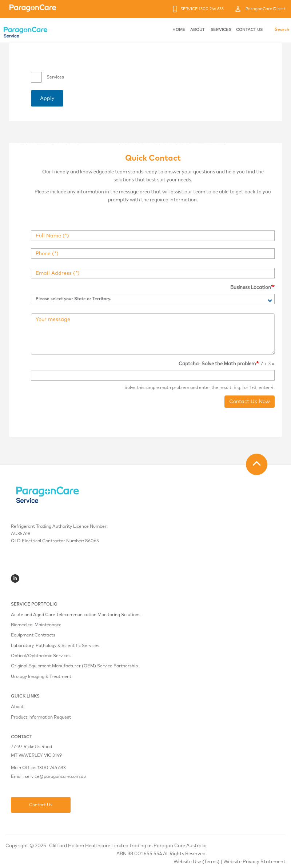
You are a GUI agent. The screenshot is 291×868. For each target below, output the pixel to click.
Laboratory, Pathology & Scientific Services (55, 646)
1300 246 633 (52, 768)
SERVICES (221, 30)
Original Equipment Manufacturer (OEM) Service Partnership (74, 666)
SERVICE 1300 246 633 (202, 9)
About (17, 707)
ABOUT (198, 30)
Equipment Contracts (33, 635)
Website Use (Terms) (196, 862)
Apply (47, 99)
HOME (179, 30)
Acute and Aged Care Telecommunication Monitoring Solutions (76, 615)
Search (282, 30)
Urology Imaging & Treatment (41, 677)
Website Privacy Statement (254, 862)
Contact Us (41, 805)
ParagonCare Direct (266, 9)
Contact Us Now (250, 402)
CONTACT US (249, 30)
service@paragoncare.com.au (55, 777)
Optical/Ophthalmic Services (41, 656)
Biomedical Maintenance (36, 625)
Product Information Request (41, 718)
